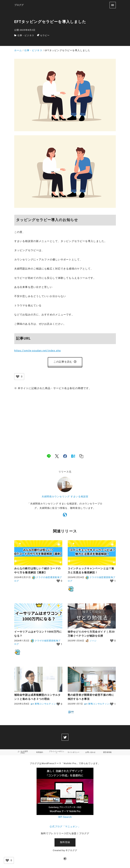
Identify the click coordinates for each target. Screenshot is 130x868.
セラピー (45, 35)
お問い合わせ (90, 753)
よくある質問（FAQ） (23, 753)
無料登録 (65, 843)
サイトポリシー (73, 753)
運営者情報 (107, 753)
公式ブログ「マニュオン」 (65, 827)
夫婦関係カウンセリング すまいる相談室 (65, 497)
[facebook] (65, 457)
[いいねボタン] (18, 377)
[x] (57, 457)
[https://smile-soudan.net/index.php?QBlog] (65, 516)
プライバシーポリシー (57, 753)
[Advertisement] (65, 419)
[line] (49, 457)
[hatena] (73, 457)
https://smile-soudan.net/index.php (38, 351)
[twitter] (65, 738)
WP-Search (65, 818)
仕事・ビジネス (26, 35)
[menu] (113, 5)
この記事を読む (65, 362)
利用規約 (40, 753)
